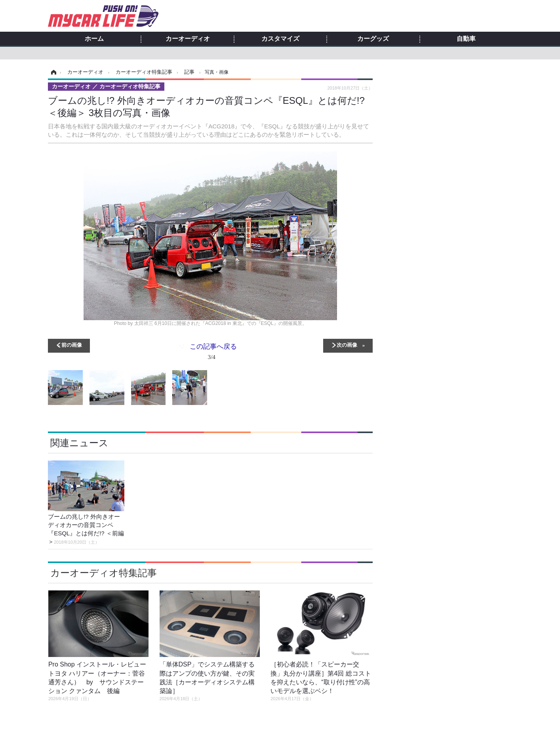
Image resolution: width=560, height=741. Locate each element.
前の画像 (72, 345)
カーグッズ (373, 39)
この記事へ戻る (213, 353)
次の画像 (347, 345)
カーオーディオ (188, 39)
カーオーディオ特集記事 (104, 573)
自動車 (466, 39)
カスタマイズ (280, 39)
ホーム (94, 39)
